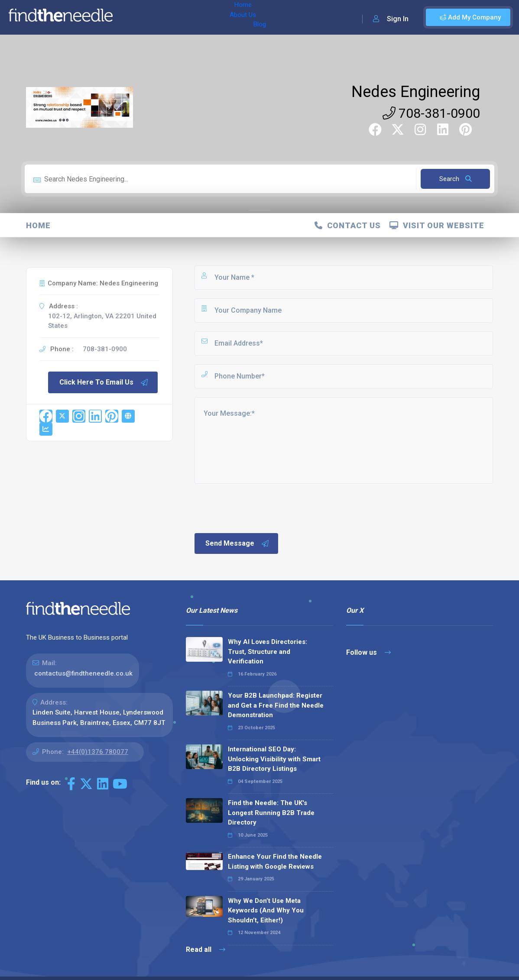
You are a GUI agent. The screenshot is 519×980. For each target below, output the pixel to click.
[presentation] (259, 508)
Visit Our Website (437, 225)
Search (456, 179)
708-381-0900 (431, 113)
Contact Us (348, 225)
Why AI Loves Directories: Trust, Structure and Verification (268, 652)
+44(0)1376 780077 (98, 752)
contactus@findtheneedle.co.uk (83, 673)
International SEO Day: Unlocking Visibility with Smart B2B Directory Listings (274, 759)
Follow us (368, 652)
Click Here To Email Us (104, 382)
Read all (206, 949)
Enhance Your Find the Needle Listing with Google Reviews (275, 862)
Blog (195, 17)
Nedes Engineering (416, 92)
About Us (164, 17)
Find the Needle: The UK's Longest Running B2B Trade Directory (271, 813)
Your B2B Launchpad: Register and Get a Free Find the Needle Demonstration (276, 705)
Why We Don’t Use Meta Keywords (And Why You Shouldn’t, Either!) (266, 910)
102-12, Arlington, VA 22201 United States (102, 321)
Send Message (237, 543)
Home (131, 17)
